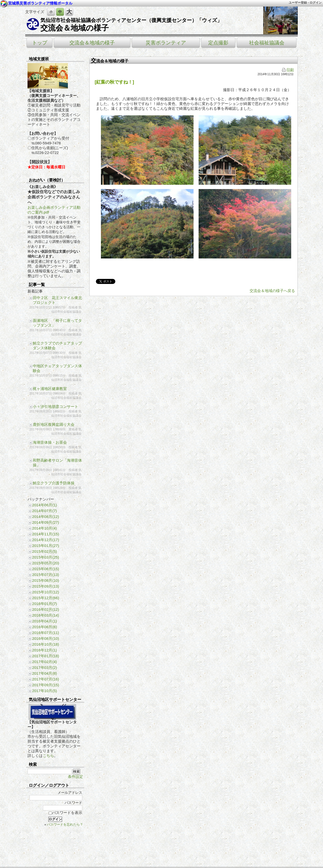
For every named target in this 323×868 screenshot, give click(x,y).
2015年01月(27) (46, 546)
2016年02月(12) (46, 609)
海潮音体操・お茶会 (50, 442)
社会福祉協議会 (267, 43)
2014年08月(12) (46, 517)
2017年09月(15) (46, 685)
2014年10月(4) (44, 528)
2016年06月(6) (44, 627)
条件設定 (75, 777)
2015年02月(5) (44, 551)
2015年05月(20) (46, 563)
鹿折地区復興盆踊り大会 (54, 424)
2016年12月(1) (44, 650)
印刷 (288, 70)
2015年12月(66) (46, 598)
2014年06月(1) (44, 505)
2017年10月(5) (44, 691)
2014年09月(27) (46, 522)
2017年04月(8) (44, 673)
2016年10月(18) (46, 644)
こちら (48, 756)
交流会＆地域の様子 (75, 28)
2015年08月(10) (46, 580)
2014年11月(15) (46, 534)
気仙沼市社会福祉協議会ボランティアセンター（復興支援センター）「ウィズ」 (131, 20)
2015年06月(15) (46, 569)
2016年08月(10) (46, 638)
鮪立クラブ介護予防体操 (54, 483)
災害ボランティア (166, 43)
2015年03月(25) (46, 557)
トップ (40, 43)
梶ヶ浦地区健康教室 (50, 389)
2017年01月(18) (46, 656)
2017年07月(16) (46, 679)
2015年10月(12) (46, 592)
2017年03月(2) (44, 667)
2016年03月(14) (46, 615)
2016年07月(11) (46, 633)
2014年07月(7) (44, 511)
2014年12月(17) (46, 540)
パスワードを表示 (65, 813)
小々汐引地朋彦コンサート (56, 406)
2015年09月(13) (46, 586)
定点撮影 (218, 43)
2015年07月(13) (46, 575)
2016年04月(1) (44, 621)
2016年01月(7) (44, 604)
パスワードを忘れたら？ (65, 825)
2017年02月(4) (44, 662)
